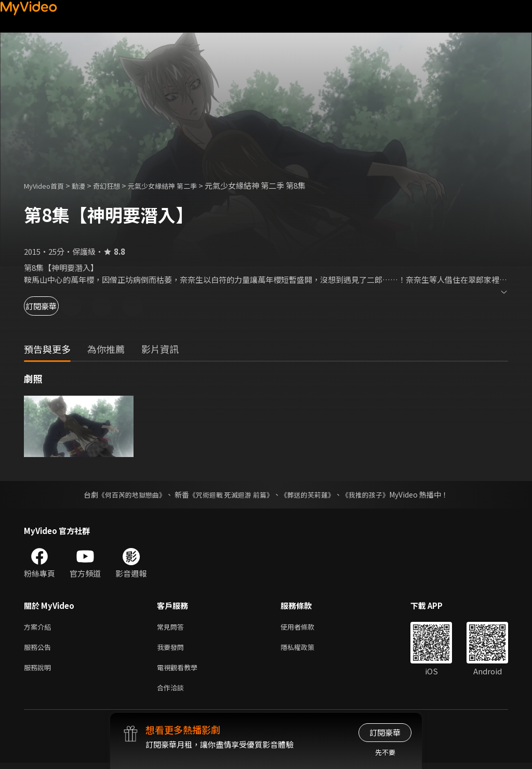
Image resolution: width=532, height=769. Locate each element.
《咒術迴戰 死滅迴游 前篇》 (230, 494)
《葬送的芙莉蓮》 (312, 494)
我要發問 (172, 649)
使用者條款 (306, 627)
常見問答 (172, 627)
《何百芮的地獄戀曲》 (125, 494)
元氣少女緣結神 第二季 (181, 185)
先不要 (385, 752)
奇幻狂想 (118, 185)
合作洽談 (172, 693)
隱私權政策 (306, 649)
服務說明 (39, 671)
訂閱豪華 (52, 306)
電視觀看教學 (180, 671)
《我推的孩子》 (374, 494)
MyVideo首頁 (48, 185)
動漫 (87, 185)
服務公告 (39, 649)
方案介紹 (39, 627)
